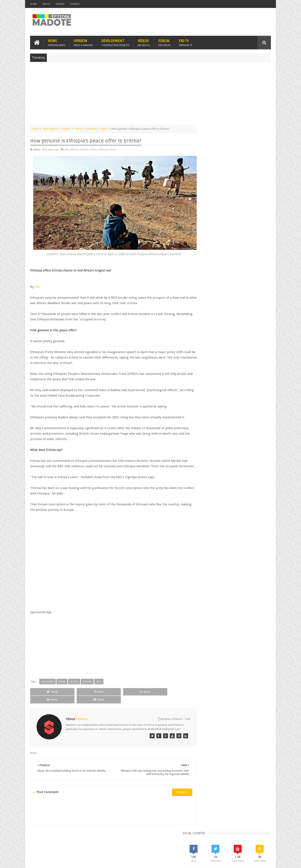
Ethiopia (92, 128)
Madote (62, 861)
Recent (211, 305)
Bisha (216, 334)
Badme (66, 128)
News (56, 42)
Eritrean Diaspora (210, 341)
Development (115, 42)
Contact (75, 4)
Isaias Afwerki (220, 348)
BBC (38, 282)
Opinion (83, 42)
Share (77, 692)
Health (204, 348)
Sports (246, 348)
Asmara (205, 334)
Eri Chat (163, 840)
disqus (174, 789)
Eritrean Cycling (255, 334)
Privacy (253, 861)
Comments (235, 305)
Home (33, 4)
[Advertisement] (150, 95)
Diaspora (73, 840)
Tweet (45, 692)
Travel (92, 840)
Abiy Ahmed (50, 128)
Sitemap (60, 4)
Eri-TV (186, 42)
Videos (144, 42)
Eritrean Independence (238, 341)
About (46, 4)
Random (259, 305)
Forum (164, 42)
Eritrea (79, 128)
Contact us (260, 840)
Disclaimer (265, 861)
